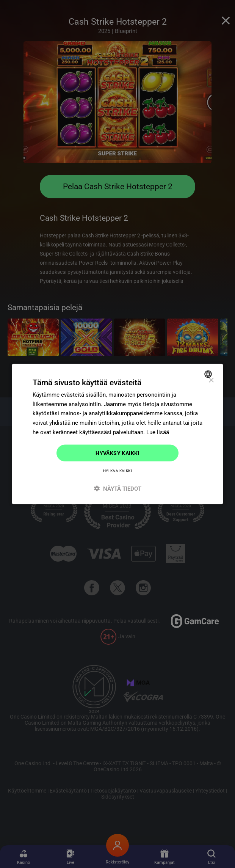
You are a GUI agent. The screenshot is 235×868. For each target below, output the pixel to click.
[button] (117, 489)
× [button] (211, 380)
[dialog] (117, 434)
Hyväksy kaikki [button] (117, 453)
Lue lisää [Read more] (158, 432)
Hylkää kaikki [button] (117, 471)
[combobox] (209, 374)
